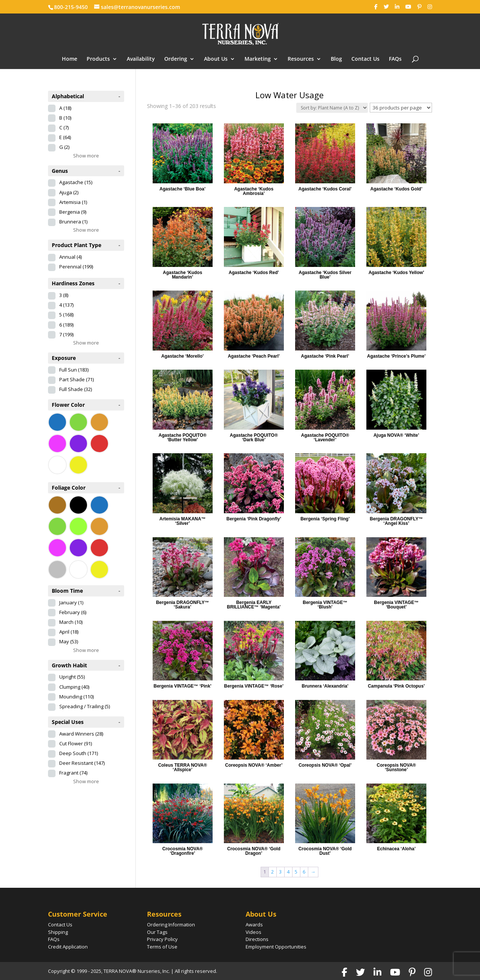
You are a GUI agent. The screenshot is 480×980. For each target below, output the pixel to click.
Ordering (176, 59)
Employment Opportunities (276, 947)
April (69, 632)
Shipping (58, 932)
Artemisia (73, 202)
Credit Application (68, 947)
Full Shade (76, 389)
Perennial (76, 267)
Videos (253, 932)
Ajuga (69, 192)
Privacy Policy (162, 939)
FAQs (395, 59)
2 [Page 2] (272, 872)
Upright (72, 677)
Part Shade (76, 379)
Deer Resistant (82, 763)
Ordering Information (171, 925)
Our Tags (157, 932)
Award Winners (81, 734)
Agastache (76, 182)
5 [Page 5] (296, 872)
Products (98, 59)
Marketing (258, 59)
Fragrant (73, 773)
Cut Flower (76, 743)
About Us (216, 59)
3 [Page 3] (280, 872)
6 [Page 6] (304, 872)
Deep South (79, 753)
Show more (86, 156)
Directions (257, 939)
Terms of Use (162, 947)
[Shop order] (332, 108)
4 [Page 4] (288, 872)
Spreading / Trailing (85, 706)
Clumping (74, 687)
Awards (254, 925)
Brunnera (73, 222)
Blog (336, 59)
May (69, 641)
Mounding (76, 697)
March (71, 622)
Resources (301, 59)
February (73, 612)
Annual (70, 257)
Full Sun (74, 370)
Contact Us (365, 59)
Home (70, 59)
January (71, 602)
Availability (141, 59)
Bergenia (73, 212)
